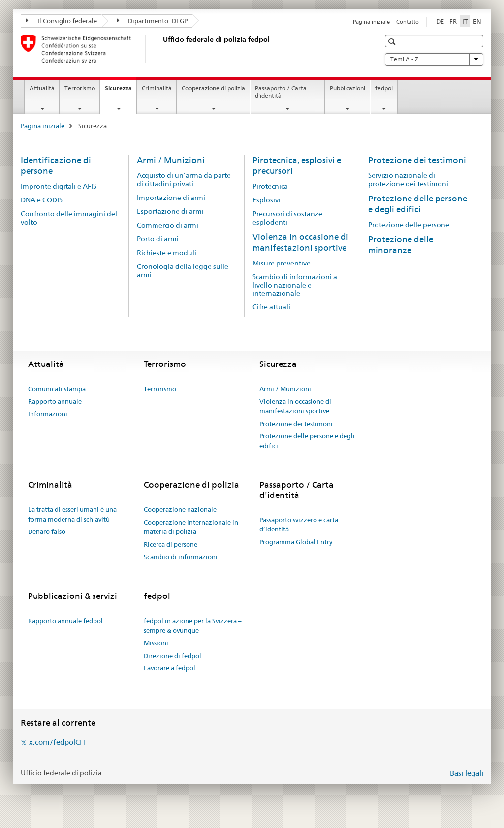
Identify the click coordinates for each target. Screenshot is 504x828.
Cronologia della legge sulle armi (183, 271)
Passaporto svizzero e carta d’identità (299, 525)
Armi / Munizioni (171, 160)
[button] (393, 42)
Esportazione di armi (170, 211)
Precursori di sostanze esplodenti (287, 218)
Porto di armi (158, 239)
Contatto (408, 22)
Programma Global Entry (296, 542)
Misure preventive (282, 263)
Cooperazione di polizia (213, 88)
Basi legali (467, 773)
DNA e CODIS (42, 200)
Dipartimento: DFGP (153, 21)
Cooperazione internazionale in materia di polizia (191, 527)
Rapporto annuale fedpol (65, 621)
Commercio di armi (168, 225)
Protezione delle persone (409, 225)
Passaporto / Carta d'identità (281, 92)
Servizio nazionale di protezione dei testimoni (408, 180)
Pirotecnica (270, 186)
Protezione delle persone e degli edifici (418, 204)
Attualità (42, 88)
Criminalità (157, 88)
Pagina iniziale (371, 22)
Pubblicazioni (347, 88)
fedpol (384, 88)
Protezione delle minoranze (401, 245)
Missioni (156, 643)
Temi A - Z (434, 59)
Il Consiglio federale (62, 21)
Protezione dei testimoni (417, 160)
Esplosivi (267, 200)
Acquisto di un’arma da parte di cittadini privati (184, 180)
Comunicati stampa (57, 389)
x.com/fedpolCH (57, 742)
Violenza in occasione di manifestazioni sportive (300, 242)
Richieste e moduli (167, 253)
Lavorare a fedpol (170, 668)
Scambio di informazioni (181, 557)
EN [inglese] (477, 21)
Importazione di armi (171, 198)
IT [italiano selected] (465, 21)
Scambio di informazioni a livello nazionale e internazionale (295, 285)
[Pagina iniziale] (161, 49)
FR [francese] (453, 21)
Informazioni (48, 414)
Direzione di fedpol (173, 656)
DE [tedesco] (440, 21)
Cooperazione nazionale (180, 509)
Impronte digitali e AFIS (59, 186)
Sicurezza (121, 91)
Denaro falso (47, 531)
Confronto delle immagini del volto (69, 218)
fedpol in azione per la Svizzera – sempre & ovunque (193, 626)
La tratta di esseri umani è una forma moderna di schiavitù (72, 514)
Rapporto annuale (55, 401)
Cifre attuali (271, 307)
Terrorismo (80, 88)
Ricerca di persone (171, 544)
